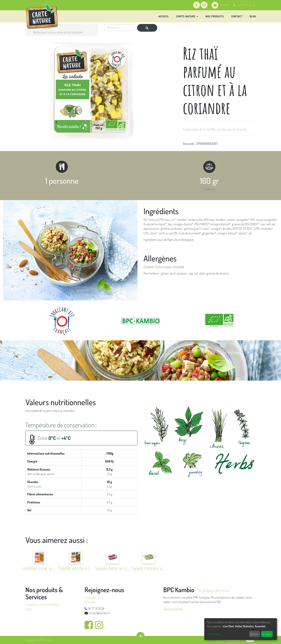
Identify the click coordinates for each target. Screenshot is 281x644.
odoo (250, 640)
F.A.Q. (29, 609)
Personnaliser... (214, 634)
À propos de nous (214, 590)
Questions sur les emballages (42, 604)
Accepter (267, 634)
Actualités (90, 602)
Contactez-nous (94, 597)
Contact (221, 5)
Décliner (254, 634)
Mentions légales (173, 609)
